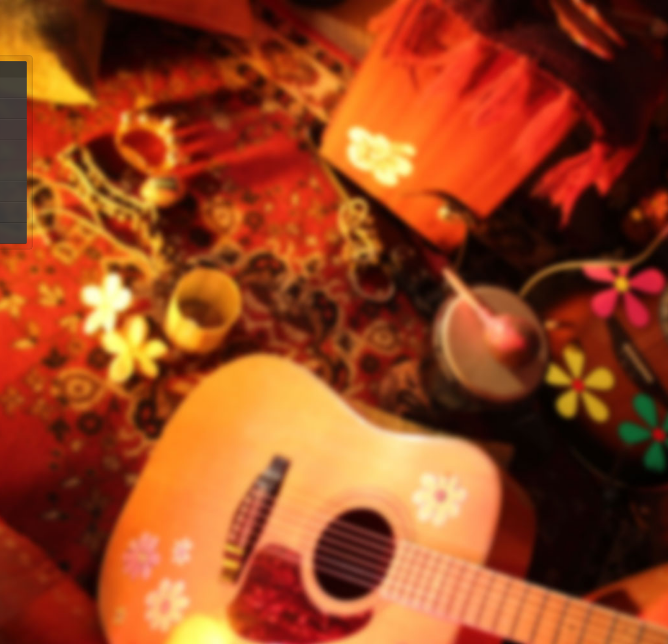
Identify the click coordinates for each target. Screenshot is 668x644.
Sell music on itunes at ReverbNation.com (477, 310)
